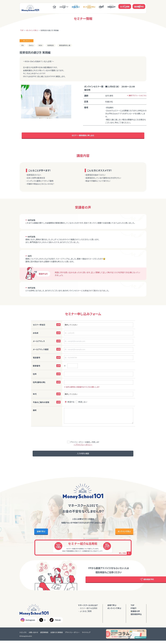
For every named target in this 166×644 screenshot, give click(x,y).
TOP (54, 7)
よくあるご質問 (86, 614)
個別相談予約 (139, 6)
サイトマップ (86, 636)
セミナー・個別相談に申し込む (83, 136)
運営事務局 (44, 636)
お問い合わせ (33, 636)
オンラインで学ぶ (89, 7)
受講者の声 (111, 7)
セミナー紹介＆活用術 (89, 611)
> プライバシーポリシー (83, 446)
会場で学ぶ (76, 7)
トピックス (23, 636)
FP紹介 (101, 7)
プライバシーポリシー (72, 636)
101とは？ (63, 7)
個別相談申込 (136, 618)
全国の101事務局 (57, 636)
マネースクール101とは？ (88, 608)
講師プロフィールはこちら (138, 95)
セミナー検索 (125, 6)
